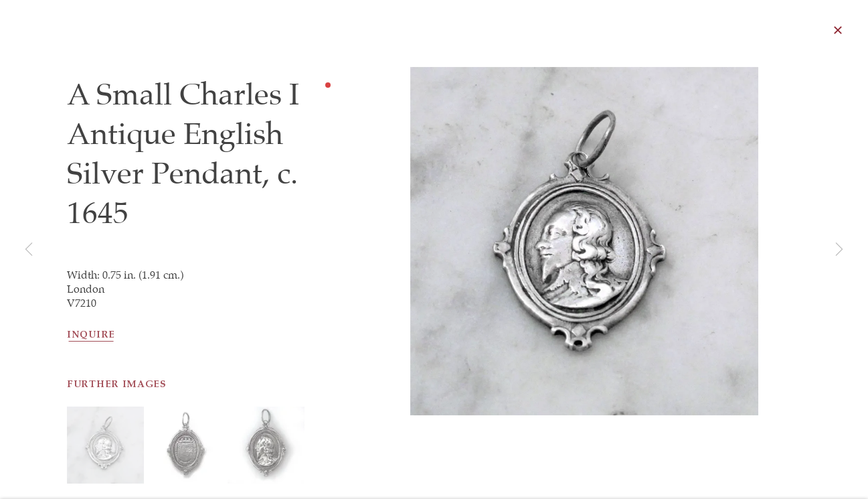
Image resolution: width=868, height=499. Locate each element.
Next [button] (839, 250)
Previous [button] (29, 250)
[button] (105, 485)
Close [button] (845, 30)
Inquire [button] (91, 339)
